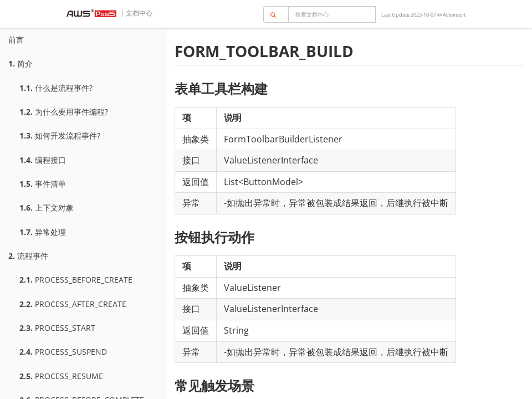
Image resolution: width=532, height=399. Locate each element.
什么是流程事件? (56, 88)
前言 (16, 40)
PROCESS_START (57, 328)
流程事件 (28, 256)
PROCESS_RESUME (61, 376)
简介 (21, 63)
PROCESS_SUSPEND (63, 352)
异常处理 (43, 232)
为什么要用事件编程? (64, 112)
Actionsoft (454, 15)
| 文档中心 (135, 13)
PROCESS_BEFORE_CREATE (76, 280)
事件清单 (43, 184)
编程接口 (43, 160)
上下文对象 (47, 208)
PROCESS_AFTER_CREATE (73, 304)
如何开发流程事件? (60, 135)
